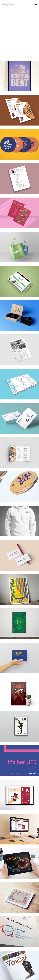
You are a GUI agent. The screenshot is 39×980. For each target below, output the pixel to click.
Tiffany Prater (8, 4)
